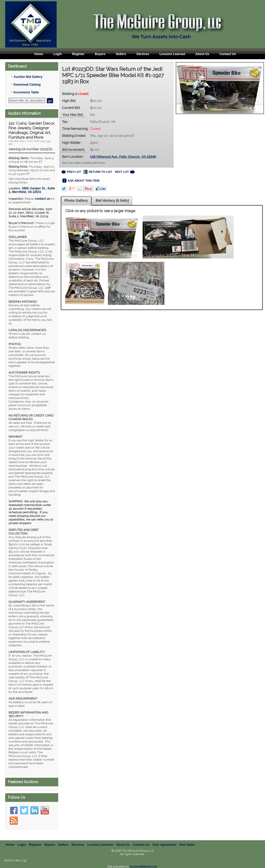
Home (39, 54)
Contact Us (228, 54)
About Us (202, 54)
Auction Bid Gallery (28, 77)
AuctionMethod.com (143, 866)
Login (58, 54)
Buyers (100, 54)
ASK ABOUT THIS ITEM (81, 181)
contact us (42, 199)
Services (143, 54)
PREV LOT (71, 172)
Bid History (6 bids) (112, 201)
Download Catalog (27, 85)
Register (78, 54)
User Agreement (164, 845)
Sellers (121, 54)
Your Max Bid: (73, 115)
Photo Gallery (76, 201)
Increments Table (26, 92)
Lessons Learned (172, 54)
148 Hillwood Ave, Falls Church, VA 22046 (123, 157)
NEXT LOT (125, 172)
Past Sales (187, 845)
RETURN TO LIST (98, 172)
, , (32, 190)
